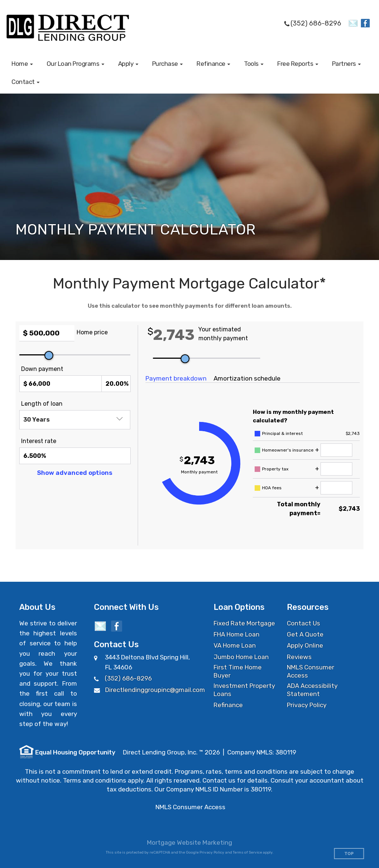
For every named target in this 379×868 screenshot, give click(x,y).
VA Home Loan (235, 645)
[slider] (49, 355)
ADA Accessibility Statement (312, 690)
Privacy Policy (307, 705)
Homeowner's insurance (288, 450)
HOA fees (272, 488)
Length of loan (42, 404)
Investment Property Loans (244, 690)
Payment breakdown (176, 378)
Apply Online (305, 645)
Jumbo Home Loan (241, 657)
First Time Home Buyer (238, 671)
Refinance (228, 705)
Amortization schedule (247, 378)
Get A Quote (305, 634)
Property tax (275, 469)
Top (349, 854)
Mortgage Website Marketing (189, 842)
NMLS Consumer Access (311, 671)
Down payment (42, 369)
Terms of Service (247, 852)
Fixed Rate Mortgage (244, 623)
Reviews (299, 657)
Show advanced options (75, 473)
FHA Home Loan (237, 634)
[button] (22, 64)
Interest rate (39, 441)
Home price (92, 332)
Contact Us (303, 623)
